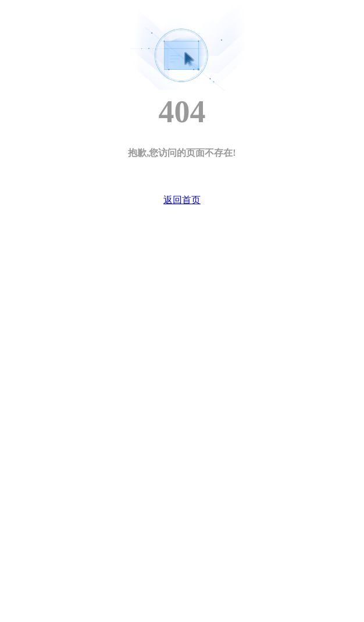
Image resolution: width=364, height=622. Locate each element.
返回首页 (182, 200)
